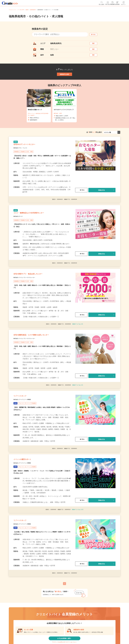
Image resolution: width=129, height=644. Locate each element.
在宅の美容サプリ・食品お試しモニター (36, 292)
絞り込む (95, 34)
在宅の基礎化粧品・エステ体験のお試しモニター (41, 357)
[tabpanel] (64, 115)
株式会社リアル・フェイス (24, 160)
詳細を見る (102, 203)
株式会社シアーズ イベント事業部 (26, 494)
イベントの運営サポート (27, 489)
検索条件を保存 (64, 81)
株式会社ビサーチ (20, 232)
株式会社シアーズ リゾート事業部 (26, 427)
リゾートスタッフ (24, 422)
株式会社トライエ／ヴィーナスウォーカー (30, 297)
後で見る (81, 203)
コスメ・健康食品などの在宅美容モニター (37, 228)
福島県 (27, 10)
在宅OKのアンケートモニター (30, 156)
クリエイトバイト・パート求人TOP (16, 10)
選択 (95, 44)
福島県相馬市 (33, 10)
